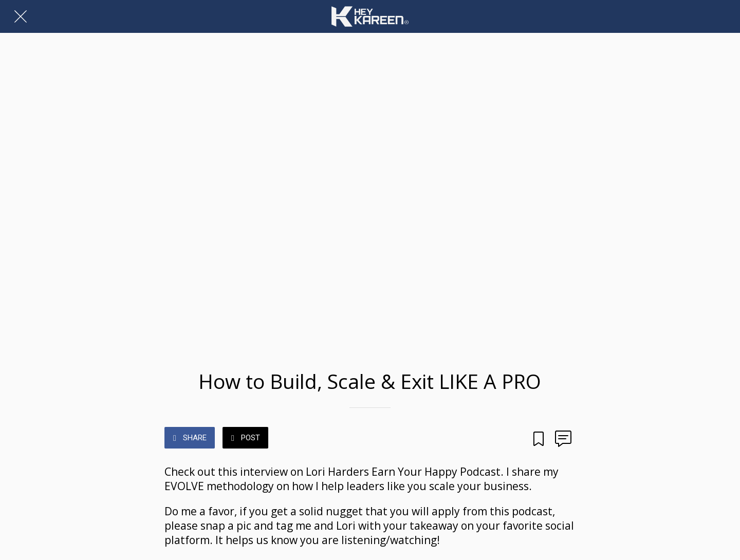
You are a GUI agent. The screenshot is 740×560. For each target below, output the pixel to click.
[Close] (21, 16)
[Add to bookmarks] (539, 436)
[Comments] (563, 436)
